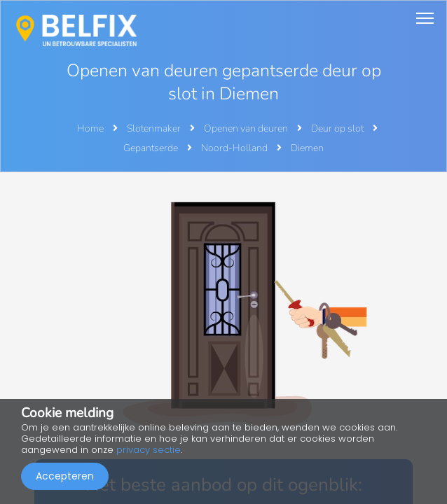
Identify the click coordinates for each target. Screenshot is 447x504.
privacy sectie (149, 450)
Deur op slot (338, 128)
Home (90, 128)
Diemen (307, 148)
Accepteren (65, 476)
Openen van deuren (247, 128)
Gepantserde (152, 148)
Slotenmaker (155, 128)
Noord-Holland (235, 148)
